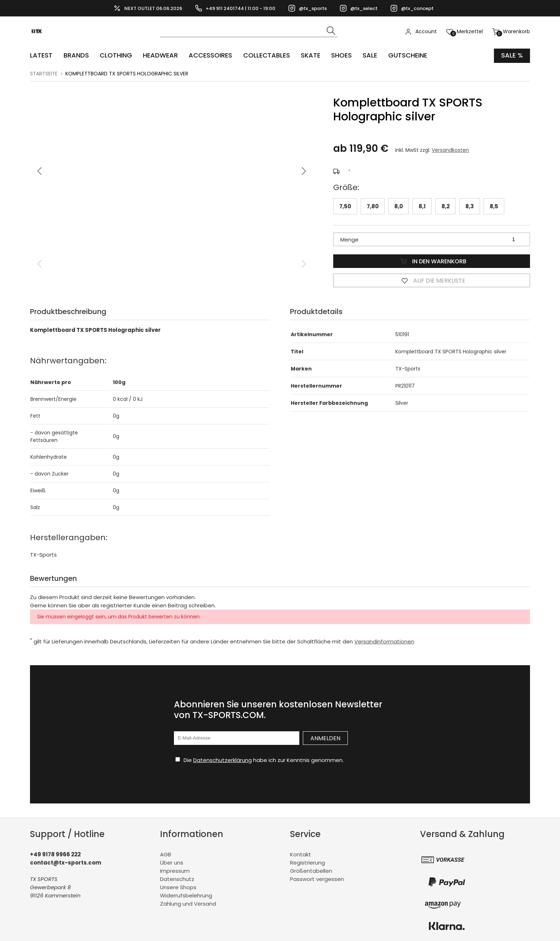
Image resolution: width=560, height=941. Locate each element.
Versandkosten (450, 150)
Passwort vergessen (317, 879)
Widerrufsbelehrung (186, 895)
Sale (369, 56)
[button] (304, 171)
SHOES (341, 56)
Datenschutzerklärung (222, 760)
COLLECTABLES (266, 56)
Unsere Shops (178, 887)
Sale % (512, 56)
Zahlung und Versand (188, 904)
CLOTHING (116, 56)
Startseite (44, 74)
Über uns (172, 863)
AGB (166, 854)
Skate (310, 56)
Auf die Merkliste (432, 280)
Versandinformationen (384, 641)
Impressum (175, 871)
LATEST (41, 56)
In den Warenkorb (432, 261)
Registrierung (307, 863)
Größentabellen (311, 871)
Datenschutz (177, 879)
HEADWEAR (160, 56)
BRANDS (76, 56)
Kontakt (301, 854)
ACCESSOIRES (210, 56)
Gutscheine (407, 56)
